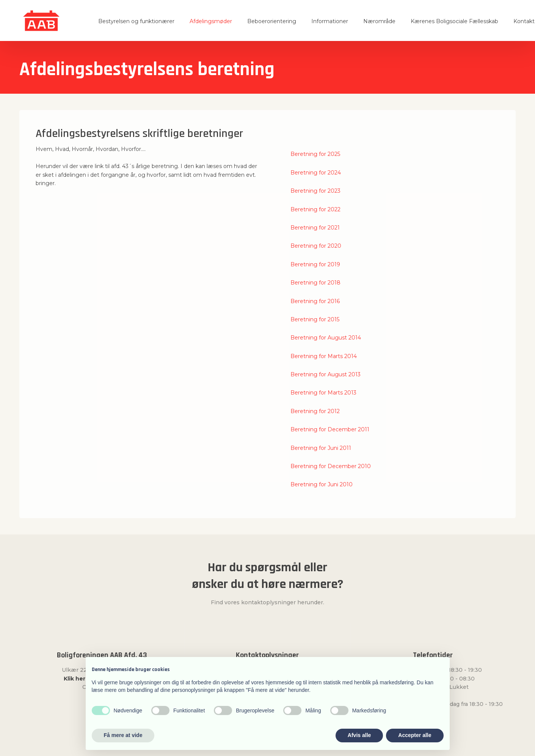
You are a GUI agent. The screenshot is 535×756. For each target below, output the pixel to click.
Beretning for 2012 (315, 411)
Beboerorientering (272, 21)
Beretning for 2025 (315, 154)
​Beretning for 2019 (315, 264)
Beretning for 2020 (316, 246)
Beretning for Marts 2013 (323, 393)
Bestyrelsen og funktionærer (136, 21)
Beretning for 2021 (315, 228)
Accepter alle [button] (415, 735)
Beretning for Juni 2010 (322, 484)
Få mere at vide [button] (123, 735)
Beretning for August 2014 (326, 338)
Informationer (330, 21)
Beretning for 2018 (315, 283)
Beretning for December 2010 (331, 466)
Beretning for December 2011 (330, 429)
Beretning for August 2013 (326, 374)
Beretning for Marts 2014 (324, 356)
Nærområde (379, 21)
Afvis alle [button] (359, 735)
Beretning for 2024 (316, 173)
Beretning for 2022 (315, 209)
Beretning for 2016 (315, 301)
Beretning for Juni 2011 (321, 448)
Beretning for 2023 (315, 191)
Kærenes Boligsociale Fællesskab (454, 21)
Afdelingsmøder (211, 21)
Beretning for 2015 (315, 319)
